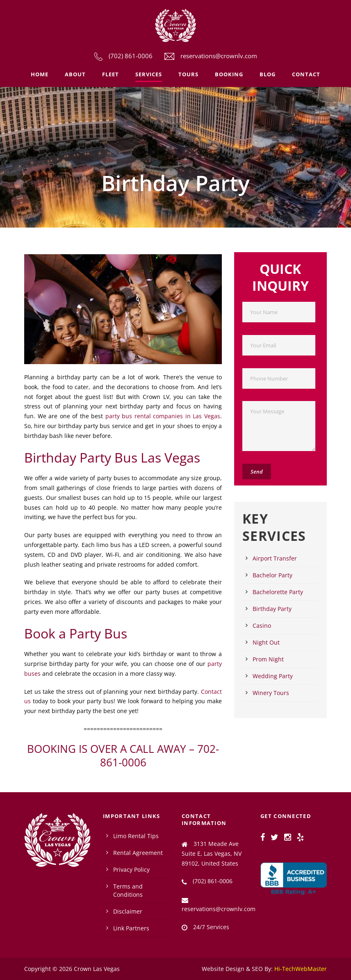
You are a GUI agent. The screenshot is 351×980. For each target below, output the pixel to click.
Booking (229, 74)
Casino (262, 626)
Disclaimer (128, 911)
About (75, 74)
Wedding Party (273, 676)
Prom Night (268, 659)
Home (40, 74)
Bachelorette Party (278, 592)
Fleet (111, 74)
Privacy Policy (131, 869)
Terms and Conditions (128, 890)
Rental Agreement (138, 853)
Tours (188, 74)
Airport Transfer (275, 558)
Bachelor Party (272, 575)
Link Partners (131, 928)
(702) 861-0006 (131, 56)
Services (149, 74)
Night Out (266, 642)
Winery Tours (271, 693)
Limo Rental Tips (136, 836)
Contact (306, 74)
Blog (268, 74)
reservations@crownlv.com (219, 56)
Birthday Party (272, 609)
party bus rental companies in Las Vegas (163, 416)
